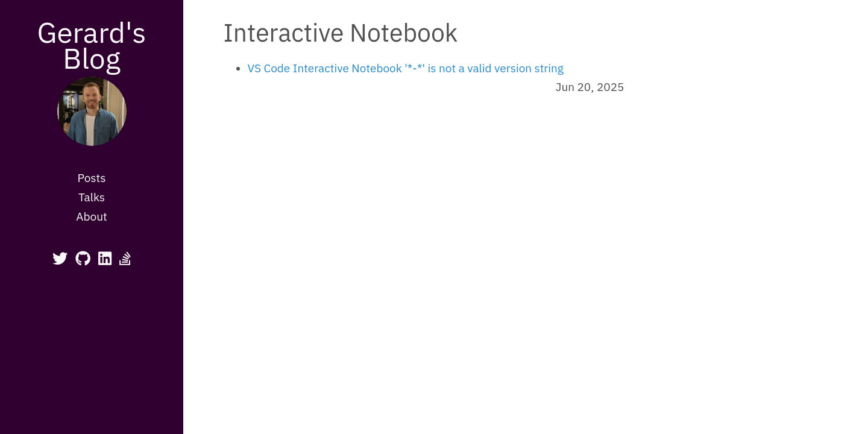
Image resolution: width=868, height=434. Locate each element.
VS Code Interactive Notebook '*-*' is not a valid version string (406, 68)
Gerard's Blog (91, 45)
